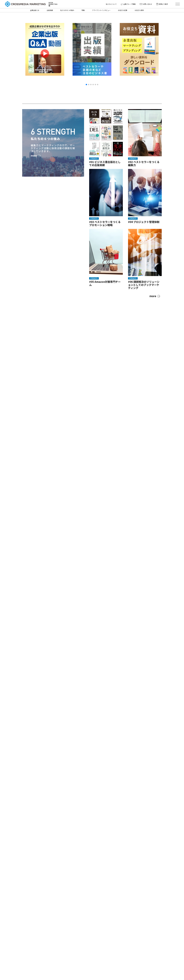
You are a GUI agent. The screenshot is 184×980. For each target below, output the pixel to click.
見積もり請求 (162, 4)
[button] (86, 85)
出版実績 (50, 10)
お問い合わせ (146, 4)
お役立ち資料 (139, 10)
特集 (83, 10)
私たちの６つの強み (67, 10)
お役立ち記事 (123, 10)
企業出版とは (35, 10)
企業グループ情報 (128, 4)
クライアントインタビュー (101, 10)
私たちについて (111, 4)
